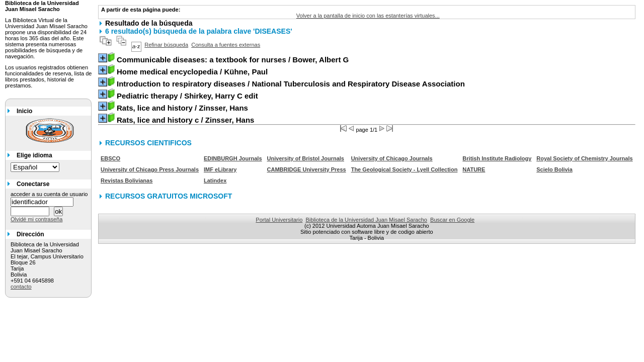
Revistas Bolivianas (127, 180)
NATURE (474, 169)
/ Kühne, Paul (192, 72)
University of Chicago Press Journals (150, 169)
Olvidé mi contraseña (36, 219)
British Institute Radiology (497, 158)
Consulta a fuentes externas (226, 45)
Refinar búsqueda (166, 45)
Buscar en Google (452, 220)
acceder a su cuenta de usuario (49, 194)
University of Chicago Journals (392, 158)
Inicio (24, 111)
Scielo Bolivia (554, 169)
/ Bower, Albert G (233, 60)
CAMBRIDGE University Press (307, 169)
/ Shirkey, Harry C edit (187, 96)
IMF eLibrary (220, 169)
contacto (21, 287)
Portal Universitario (279, 220)
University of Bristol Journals (306, 158)
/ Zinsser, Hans (182, 108)
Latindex (215, 180)
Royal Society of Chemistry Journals (584, 158)
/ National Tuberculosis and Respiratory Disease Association (291, 84)
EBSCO (110, 158)
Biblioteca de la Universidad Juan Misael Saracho (366, 220)
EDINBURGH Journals (233, 158)
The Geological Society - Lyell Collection (405, 169)
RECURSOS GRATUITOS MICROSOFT (169, 196)
